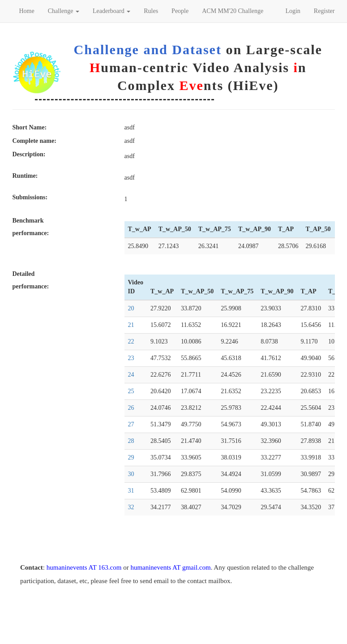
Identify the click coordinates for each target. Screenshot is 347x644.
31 (131, 491)
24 (131, 375)
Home (27, 11)
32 (131, 507)
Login (293, 11)
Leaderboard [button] (111, 11)
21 (131, 325)
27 (131, 424)
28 (131, 441)
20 (131, 308)
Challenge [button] (64, 11)
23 (131, 358)
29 (131, 457)
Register (324, 11)
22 (131, 341)
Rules (151, 11)
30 (131, 474)
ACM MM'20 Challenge (233, 11)
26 (131, 408)
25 (131, 391)
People (180, 11)
